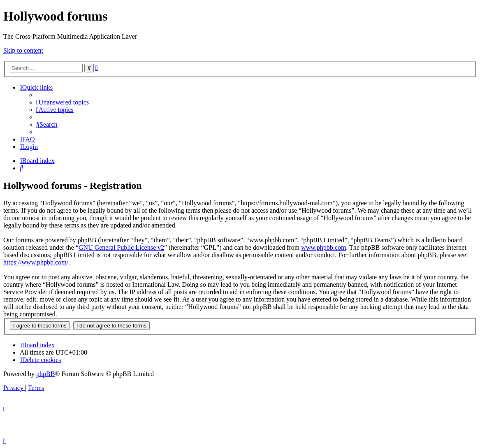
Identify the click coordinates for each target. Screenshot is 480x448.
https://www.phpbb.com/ (36, 262)
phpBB (45, 374)
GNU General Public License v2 (121, 247)
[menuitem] (63, 102)
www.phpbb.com (323, 247)
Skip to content (23, 50)
